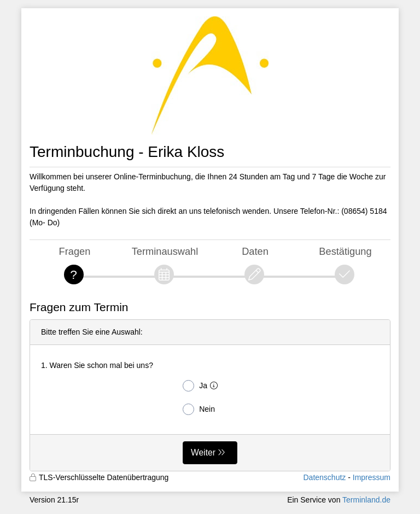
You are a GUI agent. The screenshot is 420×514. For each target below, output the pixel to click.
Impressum (372, 477)
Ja (202, 386)
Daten (255, 251)
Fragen (75, 251)
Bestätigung (345, 251)
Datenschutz (324, 477)
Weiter (203, 452)
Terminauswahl (165, 251)
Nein (199, 409)
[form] (210, 395)
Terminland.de (366, 500)
